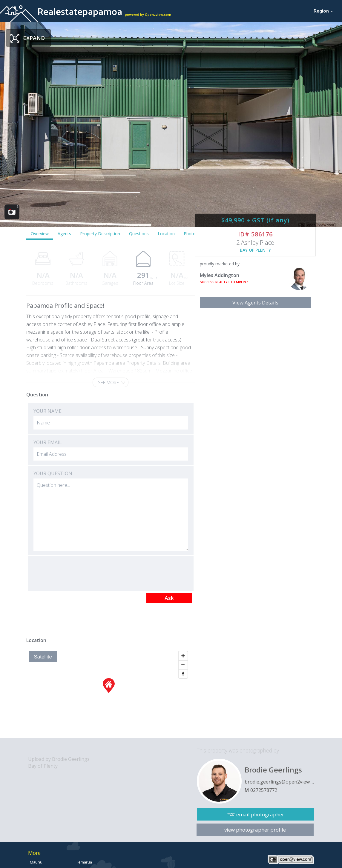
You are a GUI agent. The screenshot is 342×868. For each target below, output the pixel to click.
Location (166, 234)
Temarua (84, 862)
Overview (40, 234)
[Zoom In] (183, 656)
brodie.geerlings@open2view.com (279, 782)
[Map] (109, 693)
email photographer (260, 814)
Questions (139, 234)
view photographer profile (255, 830)
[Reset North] (183, 674)
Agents (64, 234)
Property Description (100, 234)
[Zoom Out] (183, 665)
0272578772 (264, 790)
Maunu (36, 862)
